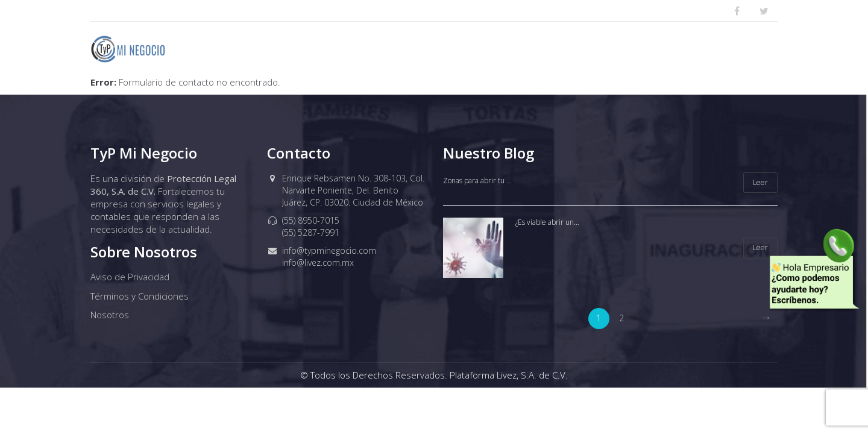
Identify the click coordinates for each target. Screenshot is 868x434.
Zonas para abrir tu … (477, 181)
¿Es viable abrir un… (547, 222)
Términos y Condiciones (140, 296)
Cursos (738, 49)
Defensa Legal (588, 49)
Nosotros (372, 49)
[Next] (766, 319)
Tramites (672, 49)
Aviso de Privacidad (130, 277)
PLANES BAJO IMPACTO (475, 49)
